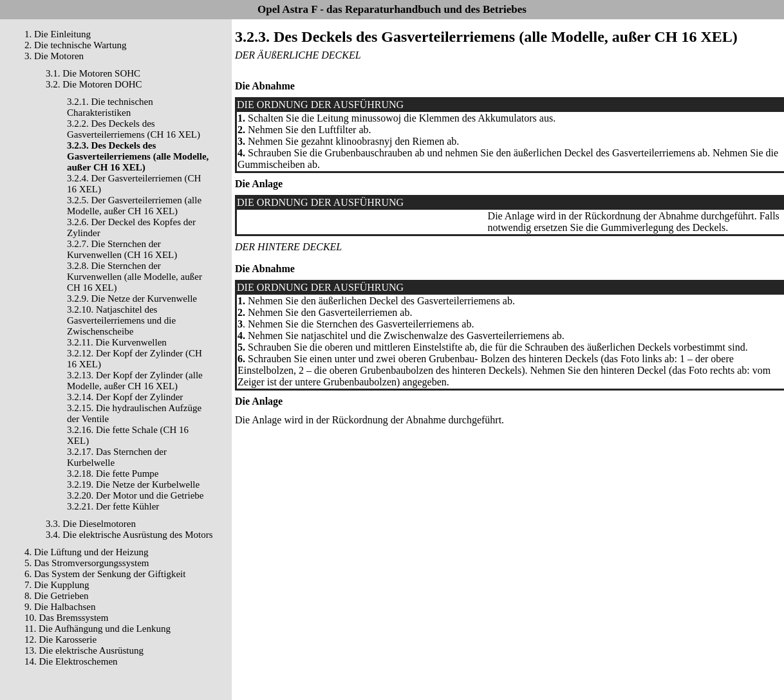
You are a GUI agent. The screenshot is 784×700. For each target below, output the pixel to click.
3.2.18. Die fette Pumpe (113, 474)
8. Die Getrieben (57, 596)
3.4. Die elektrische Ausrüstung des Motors (129, 535)
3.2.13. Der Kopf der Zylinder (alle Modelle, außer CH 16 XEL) (135, 381)
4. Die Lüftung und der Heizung (86, 552)
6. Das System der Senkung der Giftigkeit (105, 574)
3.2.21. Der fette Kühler (113, 506)
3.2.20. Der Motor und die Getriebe (135, 495)
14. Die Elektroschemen (71, 661)
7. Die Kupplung (57, 585)
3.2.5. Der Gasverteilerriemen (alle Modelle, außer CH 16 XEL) (134, 206)
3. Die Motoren (54, 56)
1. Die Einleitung (58, 34)
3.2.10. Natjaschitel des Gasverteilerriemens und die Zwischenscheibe (121, 320)
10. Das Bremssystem (66, 618)
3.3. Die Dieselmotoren (91, 524)
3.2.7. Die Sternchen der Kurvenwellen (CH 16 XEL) (122, 249)
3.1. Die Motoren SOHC (93, 73)
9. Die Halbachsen (60, 607)
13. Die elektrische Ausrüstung (84, 650)
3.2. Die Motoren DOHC (94, 84)
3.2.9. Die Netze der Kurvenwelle (132, 299)
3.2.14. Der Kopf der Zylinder (125, 397)
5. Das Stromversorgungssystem (87, 563)
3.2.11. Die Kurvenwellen (117, 342)
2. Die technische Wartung (75, 45)
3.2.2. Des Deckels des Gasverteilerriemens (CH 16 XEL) (134, 129)
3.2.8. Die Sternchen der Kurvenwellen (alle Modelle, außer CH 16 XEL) (135, 277)
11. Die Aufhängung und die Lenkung (98, 629)
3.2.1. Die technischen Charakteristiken (110, 107)
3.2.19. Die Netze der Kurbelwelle (133, 484)
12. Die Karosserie (61, 640)
